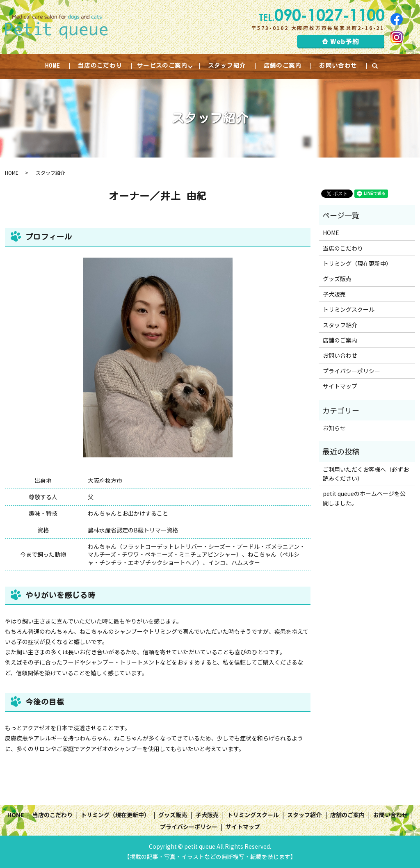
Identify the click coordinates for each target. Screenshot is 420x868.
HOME (52, 66)
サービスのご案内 (162, 66)
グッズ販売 (337, 279)
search (380, 66)
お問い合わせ (338, 66)
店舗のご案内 (283, 66)
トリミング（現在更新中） (357, 264)
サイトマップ (340, 386)
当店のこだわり (100, 66)
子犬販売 (334, 294)
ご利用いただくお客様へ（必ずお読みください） (366, 474)
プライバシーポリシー (352, 371)
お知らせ (334, 428)
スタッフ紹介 (227, 66)
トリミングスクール (349, 310)
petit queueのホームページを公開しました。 (364, 498)
